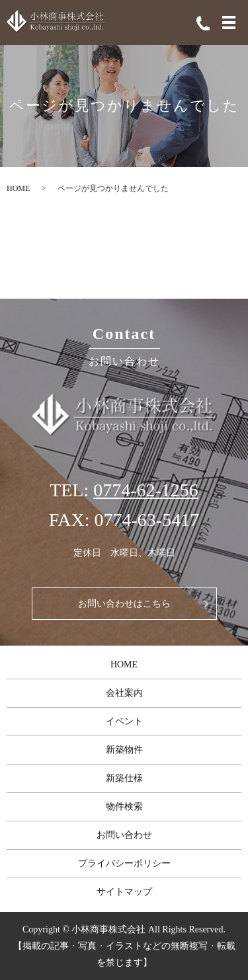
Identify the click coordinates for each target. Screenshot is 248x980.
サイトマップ (124, 892)
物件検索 (124, 807)
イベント (124, 721)
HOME (18, 188)
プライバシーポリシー (124, 863)
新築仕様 (124, 778)
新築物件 (124, 750)
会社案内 (124, 693)
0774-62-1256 (146, 490)
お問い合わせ (124, 835)
